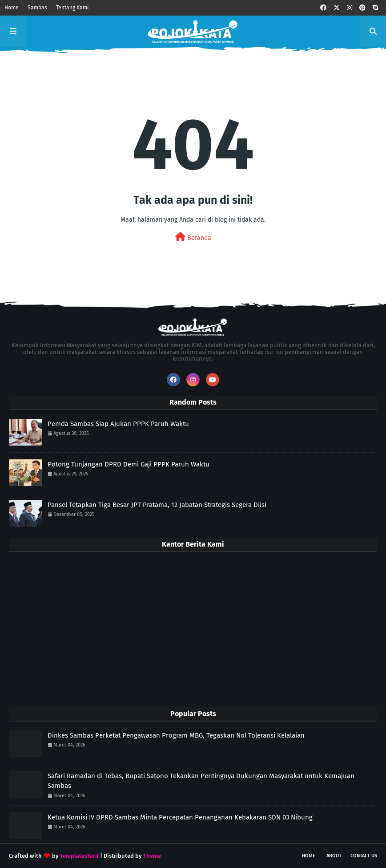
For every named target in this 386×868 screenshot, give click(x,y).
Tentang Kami (72, 8)
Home (12, 8)
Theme (152, 856)
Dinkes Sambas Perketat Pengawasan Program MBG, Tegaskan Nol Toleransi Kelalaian (176, 735)
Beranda (193, 237)
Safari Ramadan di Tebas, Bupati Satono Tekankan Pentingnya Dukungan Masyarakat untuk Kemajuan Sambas (201, 781)
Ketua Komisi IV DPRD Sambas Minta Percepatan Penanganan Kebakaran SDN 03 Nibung (180, 817)
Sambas (37, 8)
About (334, 856)
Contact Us (364, 856)
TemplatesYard (79, 856)
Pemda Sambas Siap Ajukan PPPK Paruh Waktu (118, 424)
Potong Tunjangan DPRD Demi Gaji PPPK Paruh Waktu (129, 464)
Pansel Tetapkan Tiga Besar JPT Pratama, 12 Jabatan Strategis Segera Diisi (157, 505)
